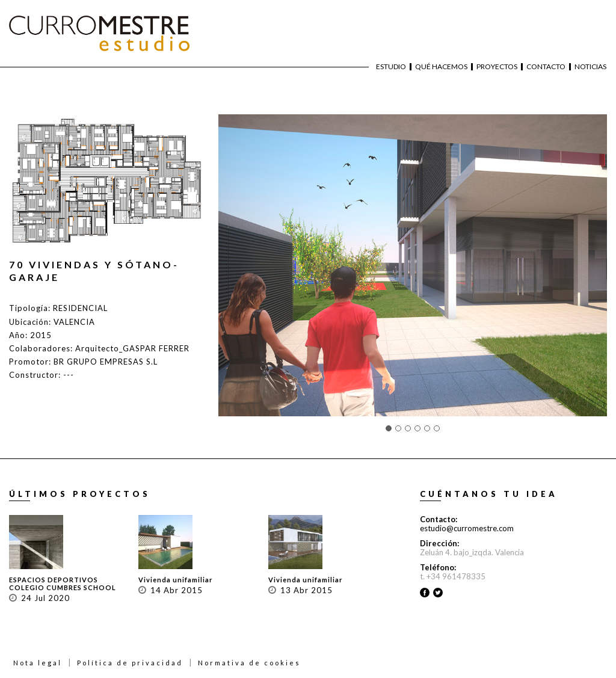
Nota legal (38, 663)
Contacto (546, 67)
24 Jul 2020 (45, 598)
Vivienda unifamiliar (176, 580)
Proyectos (497, 67)
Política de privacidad (130, 663)
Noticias (590, 67)
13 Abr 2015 (306, 590)
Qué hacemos (441, 67)
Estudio (391, 67)
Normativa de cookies (249, 663)
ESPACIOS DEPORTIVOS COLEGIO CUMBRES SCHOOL (63, 584)
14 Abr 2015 (177, 590)
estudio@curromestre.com (467, 528)
